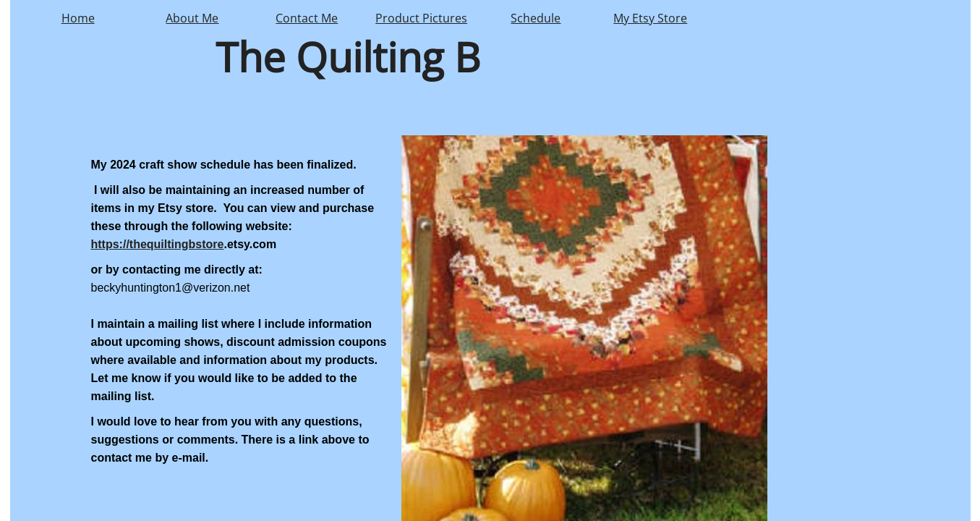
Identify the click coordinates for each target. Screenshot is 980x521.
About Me (192, 18)
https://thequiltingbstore (158, 244)
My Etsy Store (650, 18)
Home (78, 18)
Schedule (536, 18)
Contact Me (307, 18)
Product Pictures (421, 18)
